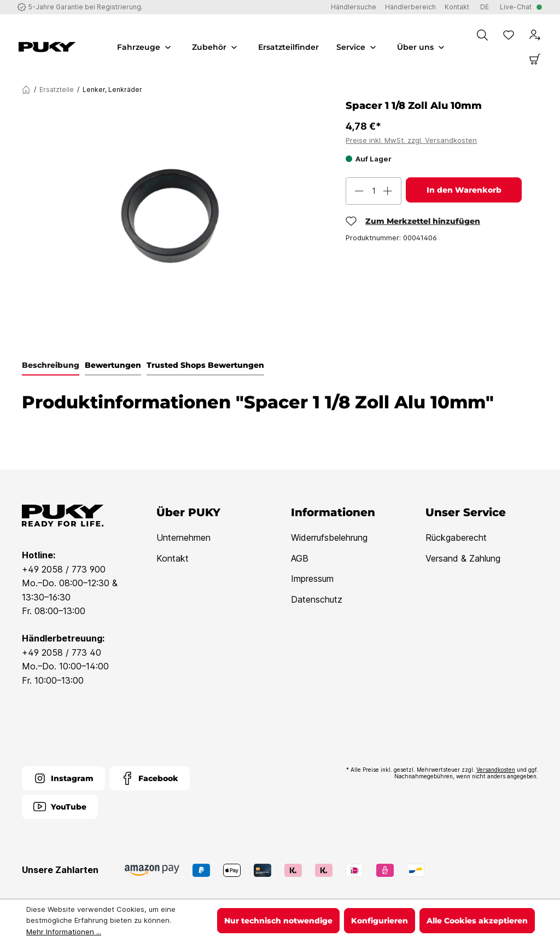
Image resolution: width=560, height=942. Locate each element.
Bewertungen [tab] (113, 365)
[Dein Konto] (535, 35)
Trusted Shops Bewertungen (205, 365)
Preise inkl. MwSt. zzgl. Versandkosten (411, 140)
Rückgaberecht (456, 538)
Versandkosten (496, 770)
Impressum (312, 579)
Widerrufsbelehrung (329, 538)
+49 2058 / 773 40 (62, 652)
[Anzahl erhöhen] (388, 191)
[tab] (51, 366)
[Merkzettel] (509, 35)
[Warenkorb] (535, 59)
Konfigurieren (380, 921)
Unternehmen (183, 538)
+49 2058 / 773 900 (64, 569)
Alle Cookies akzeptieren (477, 921)
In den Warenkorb (464, 190)
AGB (300, 558)
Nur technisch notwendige (278, 921)
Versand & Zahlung (463, 558)
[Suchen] (482, 35)
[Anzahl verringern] (359, 191)
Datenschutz (317, 599)
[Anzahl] (374, 191)
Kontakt (173, 558)
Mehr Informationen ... (64, 932)
